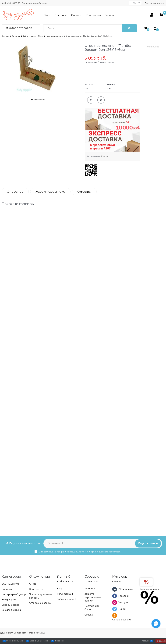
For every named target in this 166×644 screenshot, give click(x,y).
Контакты (93, 15)
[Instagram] (115, 602)
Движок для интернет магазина (19, 633)
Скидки (109, 15)
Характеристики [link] (50, 192)
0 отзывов (153, 47)
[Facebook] (115, 596)
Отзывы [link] (84, 192)
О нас (47, 15)
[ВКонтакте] (115, 589)
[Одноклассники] (115, 616)
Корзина (146, 641)
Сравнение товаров (39, 641)
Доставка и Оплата (68, 15)
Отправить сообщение (34, 3)
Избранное (59, 641)
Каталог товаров (20, 28)
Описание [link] (15, 192)
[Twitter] (115, 609)
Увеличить (40, 100)
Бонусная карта (149, 589)
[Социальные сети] (156, 624)
